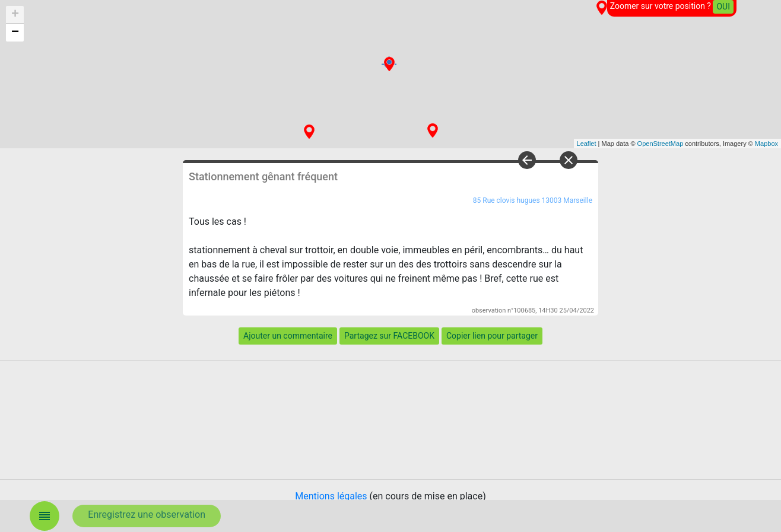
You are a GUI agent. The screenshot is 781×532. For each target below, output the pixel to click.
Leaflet (587, 144)
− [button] (15, 33)
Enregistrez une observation (147, 515)
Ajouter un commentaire (288, 336)
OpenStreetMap (661, 144)
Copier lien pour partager (492, 336)
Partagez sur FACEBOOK (389, 336)
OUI (723, 7)
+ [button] (15, 15)
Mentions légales (331, 496)
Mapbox (766, 144)
